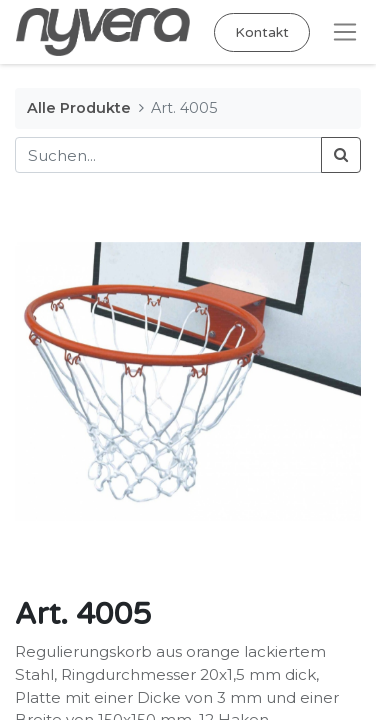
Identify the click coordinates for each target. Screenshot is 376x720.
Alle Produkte (79, 108)
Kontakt (262, 32)
